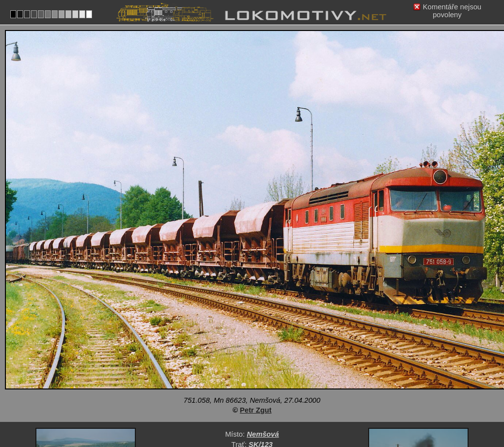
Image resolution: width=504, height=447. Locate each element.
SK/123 (261, 370)
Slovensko (246, 411)
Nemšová (263, 360)
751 (283, 411)
